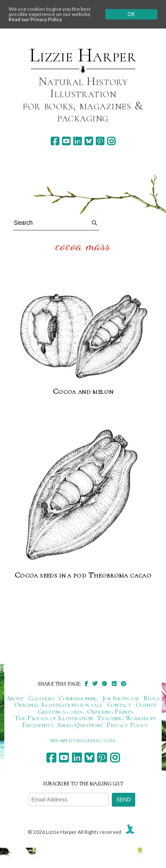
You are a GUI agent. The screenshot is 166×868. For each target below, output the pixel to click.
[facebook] (55, 141)
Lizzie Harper (83, 55)
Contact (119, 705)
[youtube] (66, 141)
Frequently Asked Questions (62, 725)
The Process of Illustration (54, 718)
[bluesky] (89, 141)
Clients (146, 705)
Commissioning (79, 698)
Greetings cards (60, 712)
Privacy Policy (127, 725)
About (15, 698)
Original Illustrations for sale (59, 705)
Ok (131, 14)
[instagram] (111, 141)
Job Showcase (121, 698)
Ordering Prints (110, 712)
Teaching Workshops (126, 718)
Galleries (41, 698)
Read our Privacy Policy (35, 19)
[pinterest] (100, 141)
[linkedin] (77, 141)
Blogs (152, 698)
